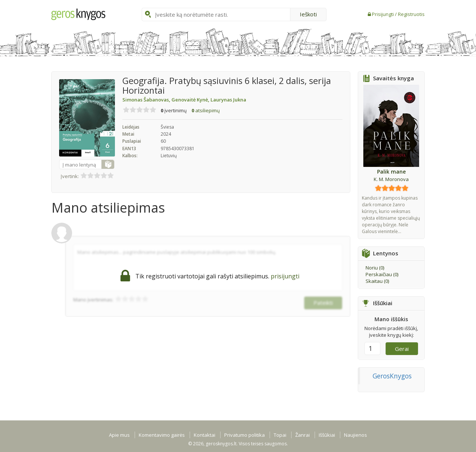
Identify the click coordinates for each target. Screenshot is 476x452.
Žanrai (303, 435)
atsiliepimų (206, 110)
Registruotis (411, 14)
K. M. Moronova (391, 179)
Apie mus (119, 435)
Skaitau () (377, 281)
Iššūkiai (327, 435)
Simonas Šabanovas (147, 100)
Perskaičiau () (382, 274)
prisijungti (285, 276)
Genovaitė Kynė (191, 100)
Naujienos (356, 435)
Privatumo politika (245, 435)
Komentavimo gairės (162, 435)
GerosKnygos (392, 376)
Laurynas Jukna (228, 100)
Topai (280, 435)
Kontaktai (205, 435)
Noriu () (375, 268)
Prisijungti (383, 14)
